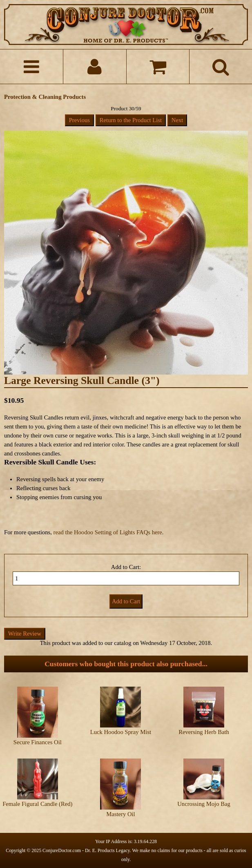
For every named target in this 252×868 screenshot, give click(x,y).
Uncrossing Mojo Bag (204, 804)
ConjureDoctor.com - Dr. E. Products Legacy (86, 850)
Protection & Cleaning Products (45, 97)
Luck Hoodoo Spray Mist (121, 732)
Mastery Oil (120, 814)
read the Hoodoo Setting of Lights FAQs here (108, 532)
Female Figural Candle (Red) (37, 804)
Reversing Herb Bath (204, 732)
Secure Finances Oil (38, 742)
